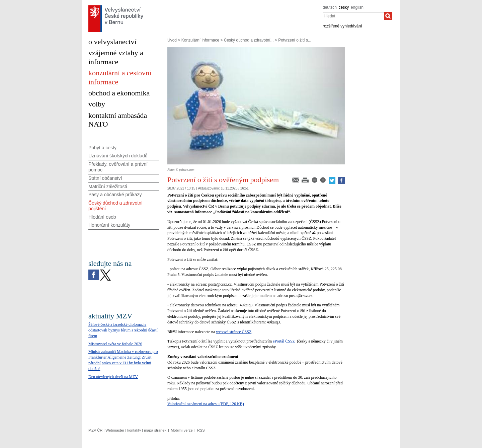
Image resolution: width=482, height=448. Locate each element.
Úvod (172, 40)
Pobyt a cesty (102, 148)
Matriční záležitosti (108, 186)
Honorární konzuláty (109, 225)
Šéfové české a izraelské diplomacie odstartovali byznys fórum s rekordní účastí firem (123, 330)
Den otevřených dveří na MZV (113, 377)
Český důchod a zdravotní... (249, 40)
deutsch (330, 7)
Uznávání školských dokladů (118, 156)
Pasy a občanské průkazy (115, 195)
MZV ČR (95, 430)
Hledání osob (102, 217)
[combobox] (353, 16)
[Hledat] (388, 16)
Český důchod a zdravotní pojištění (115, 206)
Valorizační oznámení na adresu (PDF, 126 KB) (206, 404)
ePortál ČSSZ (284, 341)
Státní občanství (105, 178)
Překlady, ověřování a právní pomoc (118, 167)
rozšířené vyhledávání (342, 26)
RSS (201, 430)
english (357, 7)
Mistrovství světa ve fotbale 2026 (115, 344)
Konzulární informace (200, 40)
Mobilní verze (182, 430)
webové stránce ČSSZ (234, 332)
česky (344, 7)
